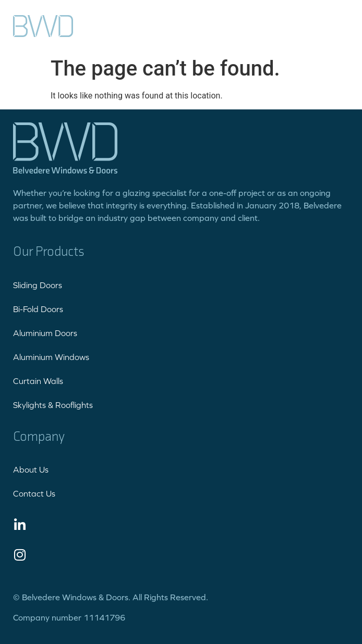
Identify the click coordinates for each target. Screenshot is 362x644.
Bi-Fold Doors (38, 309)
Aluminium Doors (45, 333)
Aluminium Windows (51, 357)
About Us (31, 469)
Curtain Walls (38, 381)
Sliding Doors (38, 285)
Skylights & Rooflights (53, 405)
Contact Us (34, 493)
